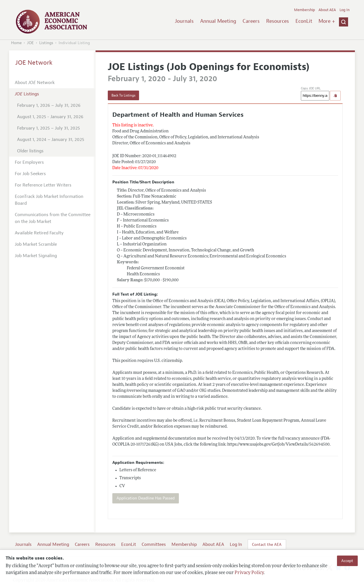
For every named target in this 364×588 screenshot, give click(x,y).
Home (16, 43)
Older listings (30, 151)
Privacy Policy (249, 573)
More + (327, 21)
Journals (184, 21)
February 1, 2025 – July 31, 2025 (48, 128)
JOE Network (34, 63)
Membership (305, 10)
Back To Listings (123, 95)
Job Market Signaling (36, 256)
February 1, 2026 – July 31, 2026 (49, 105)
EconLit (304, 21)
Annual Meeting (218, 21)
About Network (35, 83)
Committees (154, 544)
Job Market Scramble (36, 244)
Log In (345, 10)
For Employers (29, 162)
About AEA (327, 10)
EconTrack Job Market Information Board (49, 200)
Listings (46, 43)
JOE (30, 43)
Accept (347, 561)
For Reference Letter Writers (43, 185)
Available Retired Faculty (39, 233)
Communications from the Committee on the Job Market (53, 218)
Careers (251, 21)
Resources (278, 21)
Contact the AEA (267, 544)
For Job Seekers (30, 174)
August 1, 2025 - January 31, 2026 (50, 117)
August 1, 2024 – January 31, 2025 (51, 140)
